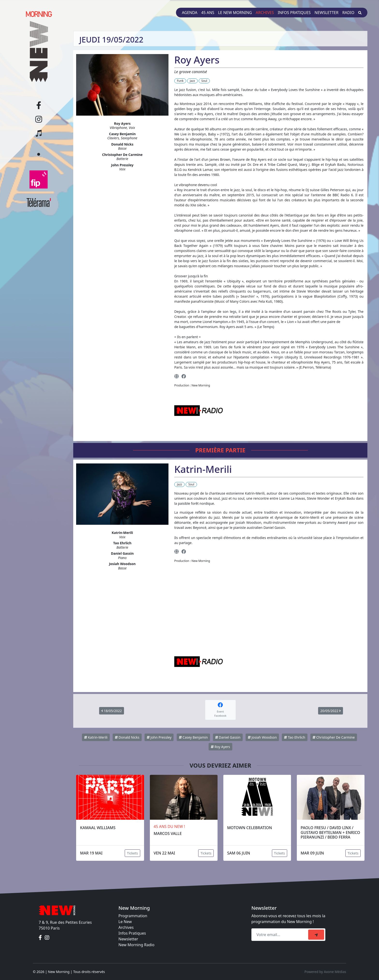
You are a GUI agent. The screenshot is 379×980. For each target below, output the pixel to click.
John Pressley (159, 737)
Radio (348, 13)
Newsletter (326, 13)
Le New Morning (235, 13)
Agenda (189, 13)
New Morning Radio (136, 945)
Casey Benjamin (193, 737)
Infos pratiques (294, 13)
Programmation (133, 916)
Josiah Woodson (262, 737)
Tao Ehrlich (295, 737)
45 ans (208, 13)
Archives (265, 13)
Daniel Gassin (228, 737)
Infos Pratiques (132, 933)
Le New (125, 922)
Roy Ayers (220, 747)
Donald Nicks (127, 737)
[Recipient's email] (281, 935)
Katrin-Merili (96, 737)
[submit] (316, 935)
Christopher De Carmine (334, 737)
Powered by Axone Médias (325, 972)
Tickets (132, 853)
